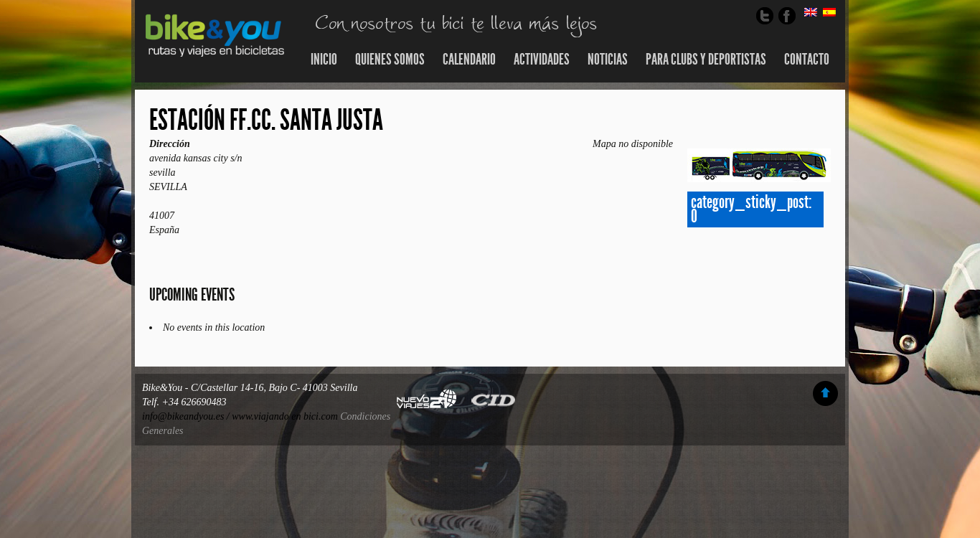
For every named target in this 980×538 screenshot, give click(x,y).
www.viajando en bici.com (285, 416)
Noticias (608, 60)
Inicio (324, 60)
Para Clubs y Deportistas (706, 60)
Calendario (469, 60)
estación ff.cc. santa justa (266, 120)
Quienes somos (390, 60)
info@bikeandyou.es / (187, 416)
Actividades (542, 60)
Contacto (807, 60)
